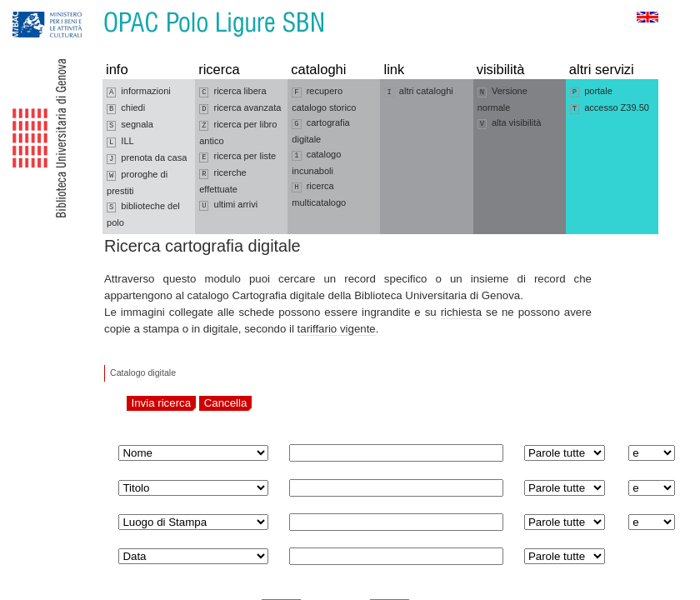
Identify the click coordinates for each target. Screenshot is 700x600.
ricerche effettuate (223, 181)
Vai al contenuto (94, 8)
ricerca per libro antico (238, 132)
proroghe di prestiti (137, 182)
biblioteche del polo (143, 214)
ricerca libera (232, 92)
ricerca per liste (237, 157)
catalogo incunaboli (316, 162)
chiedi (126, 108)
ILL (120, 142)
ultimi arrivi (228, 205)
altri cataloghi (418, 92)
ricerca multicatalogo (319, 194)
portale (591, 92)
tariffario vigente (337, 329)
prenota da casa (147, 158)
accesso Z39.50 (610, 108)
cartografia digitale (320, 131)
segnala (130, 125)
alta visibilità (510, 123)
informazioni (139, 92)
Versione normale (502, 99)
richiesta (461, 312)
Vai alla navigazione (32, 8)
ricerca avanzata (240, 108)
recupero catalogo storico (324, 99)
